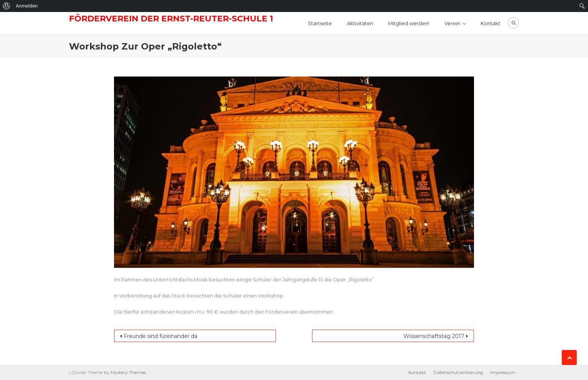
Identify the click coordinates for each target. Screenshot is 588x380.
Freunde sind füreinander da (160, 336)
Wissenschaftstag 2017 (434, 336)
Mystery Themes (128, 372)
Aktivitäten (360, 23)
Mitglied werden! (409, 23)
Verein (452, 23)
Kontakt (490, 23)
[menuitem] (7, 6)
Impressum (503, 372)
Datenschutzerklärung (458, 372)
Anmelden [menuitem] (27, 6)
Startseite (320, 23)
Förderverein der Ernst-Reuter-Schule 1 (171, 19)
